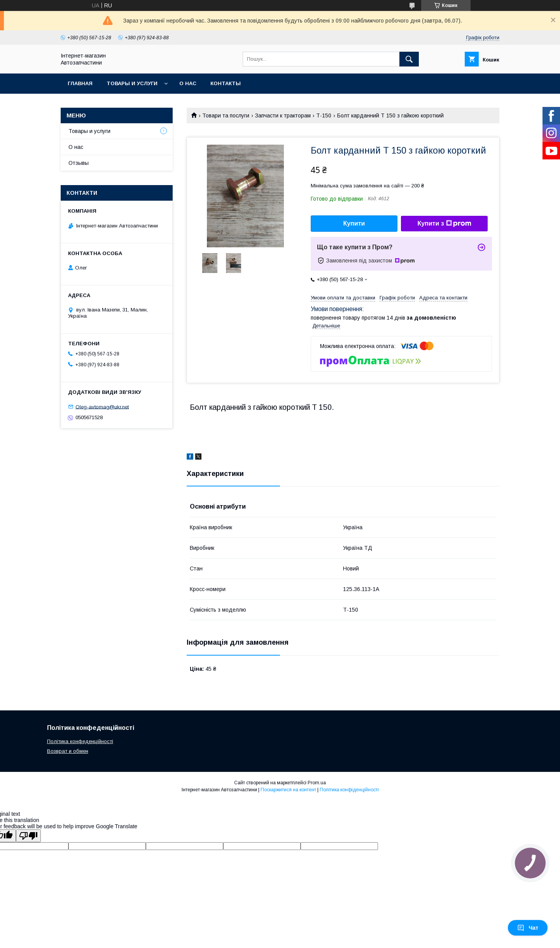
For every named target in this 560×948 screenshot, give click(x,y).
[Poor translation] (28, 836)
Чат (528, 928)
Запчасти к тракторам (283, 115)
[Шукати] (409, 59)
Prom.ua (317, 783)
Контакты (226, 83)
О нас (188, 83)
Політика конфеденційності (80, 741)
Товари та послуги (226, 115)
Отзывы (79, 163)
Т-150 (324, 115)
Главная (80, 83)
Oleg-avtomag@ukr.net (102, 407)
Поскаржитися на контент (288, 790)
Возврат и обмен (68, 751)
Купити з (444, 224)
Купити (354, 223)
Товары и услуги (132, 83)
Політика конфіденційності (349, 790)
